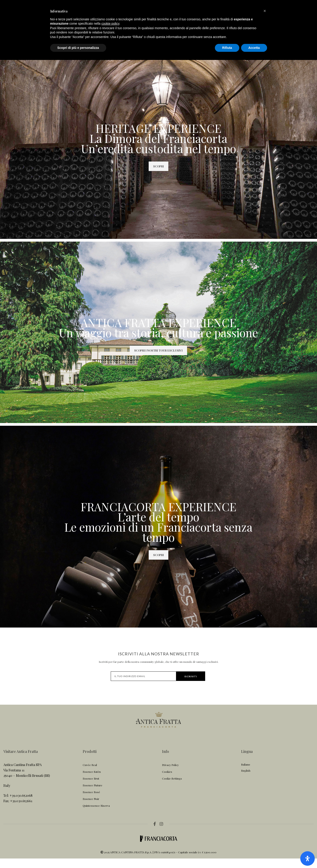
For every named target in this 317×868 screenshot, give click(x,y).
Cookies (167, 781)
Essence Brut (91, 788)
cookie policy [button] (110, 832)
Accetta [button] (254, 856)
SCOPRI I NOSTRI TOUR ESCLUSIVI (158, 360)
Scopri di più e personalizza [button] (78, 856)
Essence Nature (93, 795)
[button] (265, 819)
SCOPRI (158, 176)
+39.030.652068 (21, 805)
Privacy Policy (170, 775)
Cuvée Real (90, 775)
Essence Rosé (91, 802)
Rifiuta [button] (227, 856)
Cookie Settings (172, 788)
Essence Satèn (92, 781)
